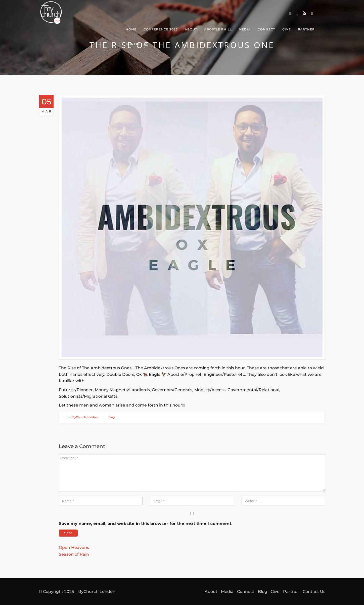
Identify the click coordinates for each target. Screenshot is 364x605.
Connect (266, 29)
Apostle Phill (218, 29)
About (191, 29)
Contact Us (137, 44)
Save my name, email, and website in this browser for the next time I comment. (146, 524)
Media (245, 29)
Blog (112, 417)
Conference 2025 (161, 29)
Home (131, 29)
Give (287, 29)
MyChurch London (85, 417)
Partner (306, 29)
